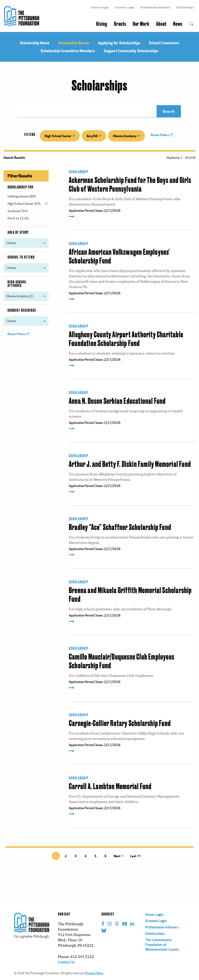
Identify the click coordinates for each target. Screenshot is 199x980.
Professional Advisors (155, 7)
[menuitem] (191, 24)
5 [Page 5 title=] (96, 856)
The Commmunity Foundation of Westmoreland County (162, 945)
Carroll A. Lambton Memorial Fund (110, 787)
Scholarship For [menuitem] (20, 187)
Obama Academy (127, 136)
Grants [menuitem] (120, 24)
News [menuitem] (178, 24)
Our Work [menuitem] (141, 24)
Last (136, 856)
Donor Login (100, 7)
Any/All (94, 136)
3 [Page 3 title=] (76, 856)
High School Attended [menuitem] (17, 284)
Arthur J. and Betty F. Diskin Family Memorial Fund (130, 465)
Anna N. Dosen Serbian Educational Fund (117, 401)
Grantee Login (125, 7)
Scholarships (185, 7)
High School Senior (60, 136)
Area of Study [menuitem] (18, 233)
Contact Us (66, 962)
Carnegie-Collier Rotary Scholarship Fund (120, 724)
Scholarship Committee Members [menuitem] (68, 51)
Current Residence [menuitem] (22, 311)
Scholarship (79, 172)
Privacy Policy (94, 974)
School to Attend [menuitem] (21, 257)
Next (119, 856)
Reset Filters (162, 135)
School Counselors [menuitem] (164, 43)
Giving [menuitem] (102, 24)
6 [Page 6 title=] (105, 856)
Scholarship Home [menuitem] (35, 43)
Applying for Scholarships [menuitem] (119, 43)
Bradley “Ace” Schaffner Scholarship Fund (120, 528)
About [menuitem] (161, 24)
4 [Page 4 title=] (86, 856)
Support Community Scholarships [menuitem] (131, 51)
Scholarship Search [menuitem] (74, 43)
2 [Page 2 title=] (66, 856)
